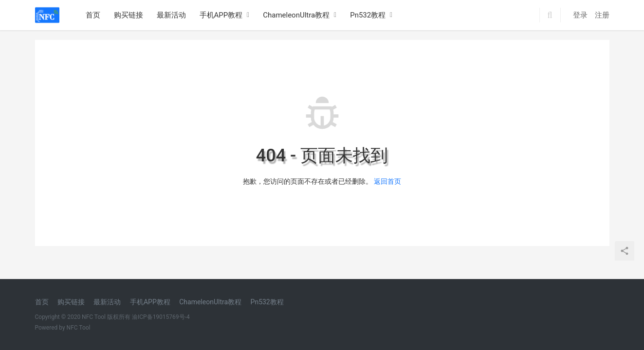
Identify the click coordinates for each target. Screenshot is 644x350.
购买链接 (129, 15)
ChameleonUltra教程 (296, 15)
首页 (93, 15)
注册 (602, 15)
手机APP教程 (221, 15)
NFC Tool (79, 328)
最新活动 (171, 15)
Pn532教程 (368, 15)
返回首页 (387, 181)
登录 (580, 15)
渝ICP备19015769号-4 (161, 317)
